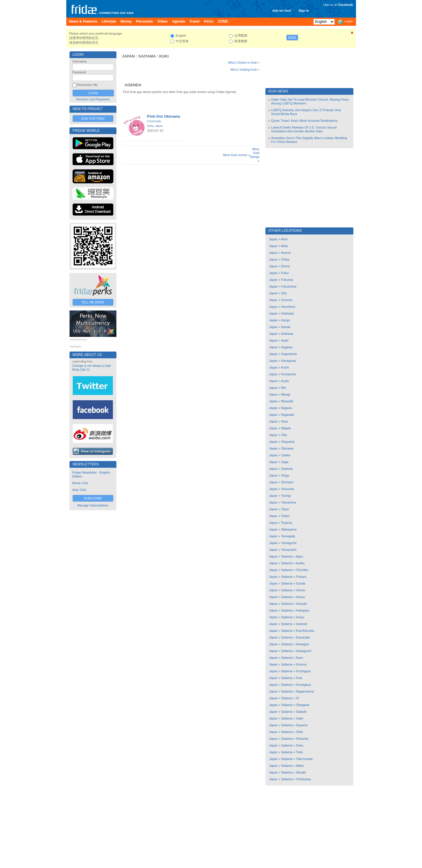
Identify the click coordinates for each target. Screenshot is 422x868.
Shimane (287, 482)
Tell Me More (93, 302)
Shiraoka (302, 739)
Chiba (285, 259)
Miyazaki (287, 401)
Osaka (285, 455)
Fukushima (289, 286)
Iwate (285, 340)
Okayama (288, 442)
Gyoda (300, 583)
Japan (128, 56)
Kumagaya (303, 685)
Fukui (285, 273)
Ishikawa (287, 334)
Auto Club (79, 490)
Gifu (284, 293)
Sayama (302, 725)
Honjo (300, 617)
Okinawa (287, 448)
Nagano (286, 408)
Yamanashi (289, 550)
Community (154, 121)
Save (292, 38)
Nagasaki (287, 415)
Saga (285, 462)
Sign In (304, 11)
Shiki (299, 732)
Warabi (301, 772)
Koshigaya (303, 671)
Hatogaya (303, 610)
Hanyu (300, 597)
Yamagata (288, 536)
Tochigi (286, 496)
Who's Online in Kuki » (244, 63)
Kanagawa (288, 361)
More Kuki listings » (255, 155)
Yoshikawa (303, 779)
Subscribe (93, 498)
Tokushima (288, 502)
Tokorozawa (304, 759)
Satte (300, 718)
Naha (150, 126)
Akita (284, 246)
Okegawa (302, 705)
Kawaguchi (304, 651)
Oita (284, 435)
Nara (284, 421)
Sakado (301, 712)
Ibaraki (286, 327)
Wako (300, 766)
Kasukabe (303, 637)
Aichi (284, 239)
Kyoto (285, 381)
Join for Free (93, 119)
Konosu (301, 664)
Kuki (164, 56)
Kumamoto (289, 374)
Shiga (285, 475)
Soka (299, 745)
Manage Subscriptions (93, 505)
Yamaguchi (289, 543)
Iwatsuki (302, 624)
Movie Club (80, 483)
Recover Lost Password (93, 99)
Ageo (300, 556)
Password (79, 72)
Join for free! (282, 11)
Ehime (285, 266)
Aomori (286, 253)
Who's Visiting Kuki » (245, 70)
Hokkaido (287, 313)
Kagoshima (289, 354)
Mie (283, 388)
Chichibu (302, 570)
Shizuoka (287, 489)
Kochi (285, 367)
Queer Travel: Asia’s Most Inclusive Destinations (305, 121)
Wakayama (289, 529)
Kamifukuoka (305, 631)
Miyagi (285, 394)
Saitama (147, 56)
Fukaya (301, 577)
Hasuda (301, 604)
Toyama (286, 523)
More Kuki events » (237, 155)
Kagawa (287, 347)
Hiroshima (288, 307)
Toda (299, 752)
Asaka (300, 563)
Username (80, 61)
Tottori (285, 516)
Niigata (286, 428)
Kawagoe (302, 644)
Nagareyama (305, 691)
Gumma (287, 300)
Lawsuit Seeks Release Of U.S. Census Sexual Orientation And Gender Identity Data (304, 129)
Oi (298, 698)
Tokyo (285, 509)
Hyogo (285, 320)
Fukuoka (287, 280)
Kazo (299, 658)
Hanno (300, 590)
